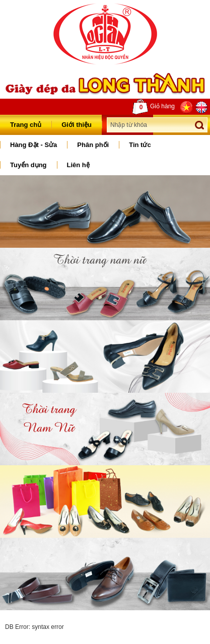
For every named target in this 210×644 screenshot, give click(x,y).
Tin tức (140, 145)
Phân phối (93, 145)
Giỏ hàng (154, 107)
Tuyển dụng (28, 165)
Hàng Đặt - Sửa (33, 145)
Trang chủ (26, 125)
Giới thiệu (77, 125)
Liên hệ (78, 165)
